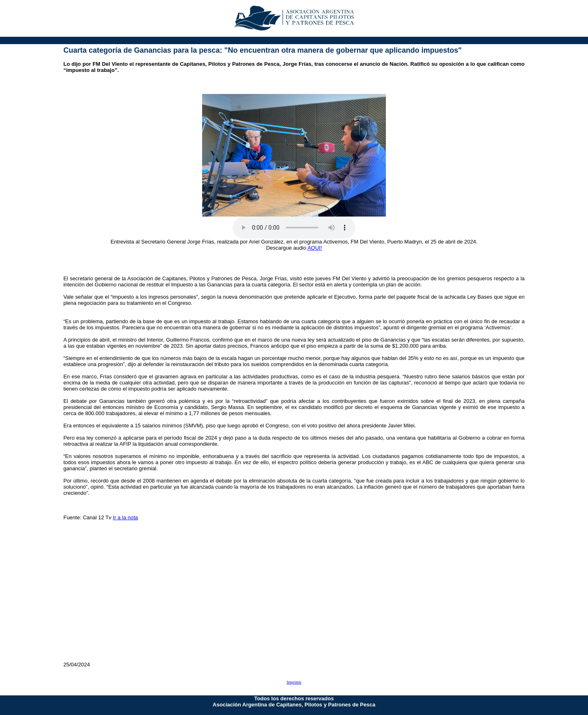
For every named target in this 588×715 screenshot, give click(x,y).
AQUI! (315, 248)
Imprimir (294, 682)
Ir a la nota (125, 517)
